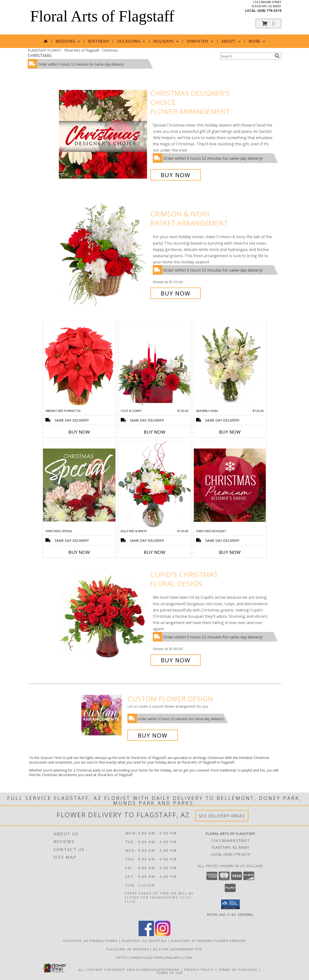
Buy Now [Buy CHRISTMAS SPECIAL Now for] (79, 552)
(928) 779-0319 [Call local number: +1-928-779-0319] (269, 10)
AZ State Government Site (178, 949)
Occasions (132, 41)
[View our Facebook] (146, 935)
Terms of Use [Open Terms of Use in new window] (170, 973)
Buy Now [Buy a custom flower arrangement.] (153, 735)
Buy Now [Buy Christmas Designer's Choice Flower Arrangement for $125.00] (176, 175)
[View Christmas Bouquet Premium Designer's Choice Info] (230, 485)
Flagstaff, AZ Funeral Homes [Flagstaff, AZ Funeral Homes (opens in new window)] (91, 940)
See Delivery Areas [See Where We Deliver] (222, 816)
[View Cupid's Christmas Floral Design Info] (103, 617)
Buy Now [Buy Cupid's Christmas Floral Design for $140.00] (176, 660)
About (232, 41)
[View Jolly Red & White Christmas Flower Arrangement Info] (154, 485)
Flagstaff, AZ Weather (128, 949)
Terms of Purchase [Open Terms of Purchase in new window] (238, 969)
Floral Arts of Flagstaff (102, 16)
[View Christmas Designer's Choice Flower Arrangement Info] (103, 134)
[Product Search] (246, 56)
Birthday (98, 41)
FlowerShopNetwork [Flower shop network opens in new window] (158, 969)
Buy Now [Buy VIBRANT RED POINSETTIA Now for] (79, 432)
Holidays (166, 41)
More (257, 41)
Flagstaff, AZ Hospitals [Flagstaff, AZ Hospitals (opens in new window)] (144, 940)
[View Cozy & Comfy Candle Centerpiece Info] (154, 365)
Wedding (68, 41)
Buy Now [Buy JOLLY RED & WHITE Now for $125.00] (154, 552)
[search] (277, 56)
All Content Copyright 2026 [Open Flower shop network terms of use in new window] (107, 969)
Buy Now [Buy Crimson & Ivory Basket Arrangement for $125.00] (176, 293)
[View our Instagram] (163, 935)
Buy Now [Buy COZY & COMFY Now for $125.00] (154, 432)
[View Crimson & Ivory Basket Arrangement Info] (103, 254)
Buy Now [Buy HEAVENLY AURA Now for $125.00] (230, 432)
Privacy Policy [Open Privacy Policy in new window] (199, 969)
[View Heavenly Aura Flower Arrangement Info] (230, 365)
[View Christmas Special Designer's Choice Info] (79, 485)
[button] (268, 23)
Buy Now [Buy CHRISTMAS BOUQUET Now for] (230, 552)
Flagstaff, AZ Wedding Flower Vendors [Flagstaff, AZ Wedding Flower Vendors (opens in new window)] (209, 940)
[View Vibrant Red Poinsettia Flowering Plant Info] (79, 365)
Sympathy (200, 41)
